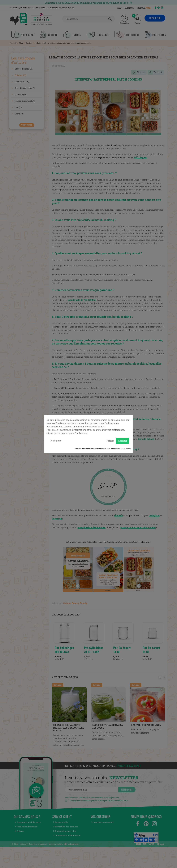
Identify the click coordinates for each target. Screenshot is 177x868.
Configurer (56, 441)
